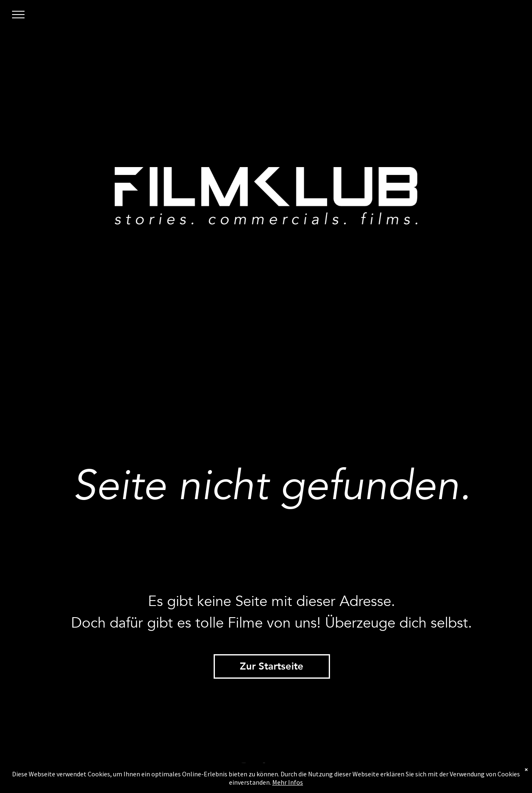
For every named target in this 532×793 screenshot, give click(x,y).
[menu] (18, 15)
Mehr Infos (288, 782)
